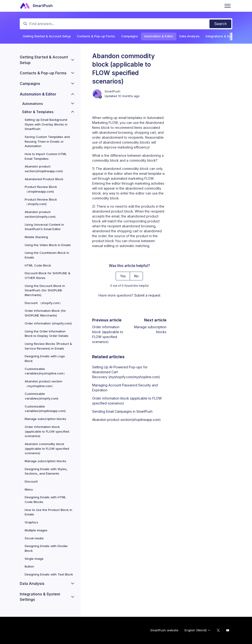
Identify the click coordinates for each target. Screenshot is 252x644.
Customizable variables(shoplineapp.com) (45, 409)
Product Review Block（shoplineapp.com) (41, 189)
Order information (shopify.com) (48, 323)
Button (29, 566)
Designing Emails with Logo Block (45, 358)
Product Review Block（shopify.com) (41, 202)
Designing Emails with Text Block (49, 574)
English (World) (198, 630)
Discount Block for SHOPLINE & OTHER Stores (47, 275)
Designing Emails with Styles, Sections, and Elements (46, 471)
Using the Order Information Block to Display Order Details (47, 334)
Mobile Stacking (36, 237)
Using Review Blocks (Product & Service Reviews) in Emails (48, 346)
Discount (31, 481)
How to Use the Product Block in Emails (48, 512)
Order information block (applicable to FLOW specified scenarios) (127, 401)
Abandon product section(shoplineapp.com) (126, 420)
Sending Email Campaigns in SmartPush (122, 411)
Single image (34, 559)
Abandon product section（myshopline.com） (43, 384)
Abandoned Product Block (44, 179)
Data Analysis (189, 36)
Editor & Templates (38, 112)
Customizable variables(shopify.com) (41, 396)
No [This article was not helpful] (136, 276)
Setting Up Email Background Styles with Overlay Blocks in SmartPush (46, 124)
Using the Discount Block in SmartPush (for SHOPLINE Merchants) (45, 290)
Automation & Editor (159, 36)
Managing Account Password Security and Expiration (125, 388)
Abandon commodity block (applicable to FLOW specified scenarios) (47, 448)
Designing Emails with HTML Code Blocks (45, 499)
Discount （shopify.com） (44, 303)
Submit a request (147, 295)
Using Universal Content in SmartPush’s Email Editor (44, 227)
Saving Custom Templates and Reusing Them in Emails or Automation (47, 141)
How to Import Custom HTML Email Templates (46, 156)
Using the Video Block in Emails (48, 245)
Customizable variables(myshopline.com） (46, 371)
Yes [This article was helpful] (123, 276)
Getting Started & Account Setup (47, 36)
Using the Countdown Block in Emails (47, 255)
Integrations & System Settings (40, 597)
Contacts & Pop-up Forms (96, 36)
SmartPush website (164, 630)
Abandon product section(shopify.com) (40, 214)
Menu (29, 489)
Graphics (31, 522)
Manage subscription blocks (45, 419)
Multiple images (36, 530)
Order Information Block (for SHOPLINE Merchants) (45, 313)
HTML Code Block (38, 265)
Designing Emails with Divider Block (46, 548)
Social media (34, 538)
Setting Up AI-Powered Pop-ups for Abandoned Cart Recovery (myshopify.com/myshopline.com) (126, 372)
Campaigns (130, 36)
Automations (33, 104)
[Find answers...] (126, 24)
